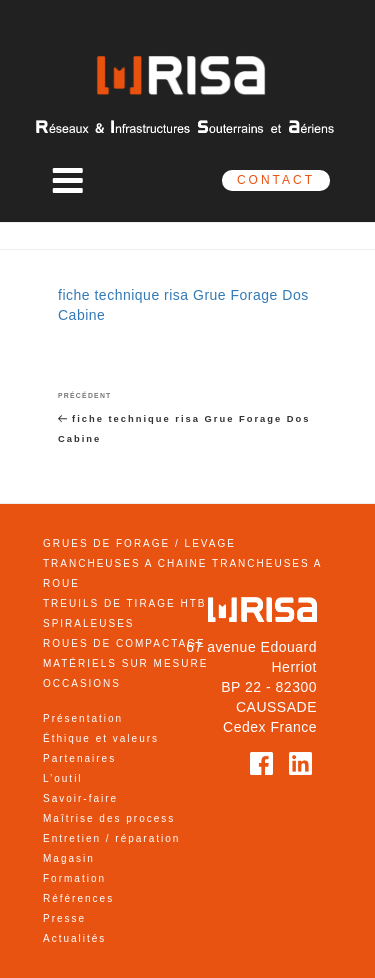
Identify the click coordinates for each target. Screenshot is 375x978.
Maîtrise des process (109, 818)
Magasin (69, 858)
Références (78, 898)
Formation (74, 878)
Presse (64, 918)
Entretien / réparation (111, 838)
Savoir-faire (80, 798)
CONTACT (276, 180)
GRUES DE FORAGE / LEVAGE (139, 543)
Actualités (74, 938)
